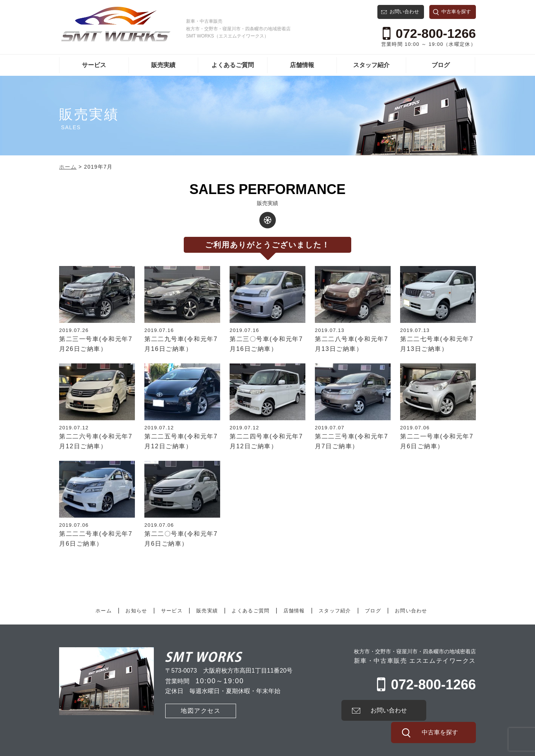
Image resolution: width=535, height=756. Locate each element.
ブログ (441, 65)
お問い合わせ (404, 12)
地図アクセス (189, 710)
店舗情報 (302, 65)
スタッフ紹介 (371, 65)
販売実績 (163, 65)
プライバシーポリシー (134, 749)
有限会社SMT (76, 749)
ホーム (104, 611)
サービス (94, 65)
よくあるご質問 (233, 65)
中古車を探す (456, 12)
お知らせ (136, 611)
